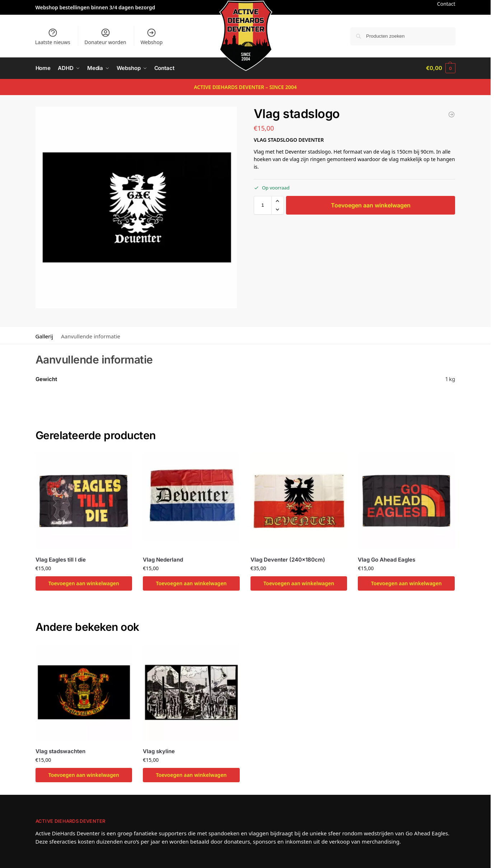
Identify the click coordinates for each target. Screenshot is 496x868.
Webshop (151, 37)
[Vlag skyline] (451, 114)
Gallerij (44, 336)
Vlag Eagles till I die (61, 559)
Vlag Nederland (163, 559)
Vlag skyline (159, 751)
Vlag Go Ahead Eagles (387, 559)
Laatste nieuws (53, 37)
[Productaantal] (263, 205)
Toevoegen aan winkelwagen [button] (84, 583)
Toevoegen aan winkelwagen (371, 205)
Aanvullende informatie (91, 336)
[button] (441, 68)
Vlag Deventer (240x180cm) (288, 559)
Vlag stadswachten (60, 751)
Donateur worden (105, 37)
